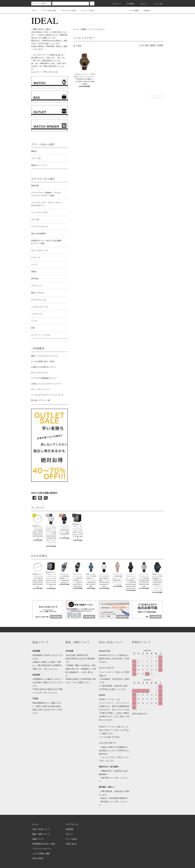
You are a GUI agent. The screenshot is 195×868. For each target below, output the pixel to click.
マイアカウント (72, 824)
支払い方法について (41, 829)
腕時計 (84, 29)
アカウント (115, 4)
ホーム (34, 11)
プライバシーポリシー (42, 849)
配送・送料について (41, 834)
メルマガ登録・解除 (41, 854)
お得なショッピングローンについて (46, 384)
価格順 (153, 45)
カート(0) (157, 4)
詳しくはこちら (51, 669)
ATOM (41, 858)
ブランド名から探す (47, 11)
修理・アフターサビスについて (44, 356)
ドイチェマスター (97, 29)
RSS (34, 858)
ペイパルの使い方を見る (109, 737)
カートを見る (71, 839)
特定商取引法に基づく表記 (44, 844)
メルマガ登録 (132, 11)
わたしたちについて (40, 373)
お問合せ (145, 11)
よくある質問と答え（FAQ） (43, 361)
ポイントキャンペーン (41, 389)
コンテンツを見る (86, 11)
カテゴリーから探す (67, 11)
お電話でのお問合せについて (43, 367)
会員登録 (129, 4)
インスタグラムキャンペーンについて (47, 395)
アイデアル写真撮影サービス (43, 378)
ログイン (142, 4)
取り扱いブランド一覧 (41, 400)
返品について (38, 839)
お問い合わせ (71, 844)
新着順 (160, 45)
